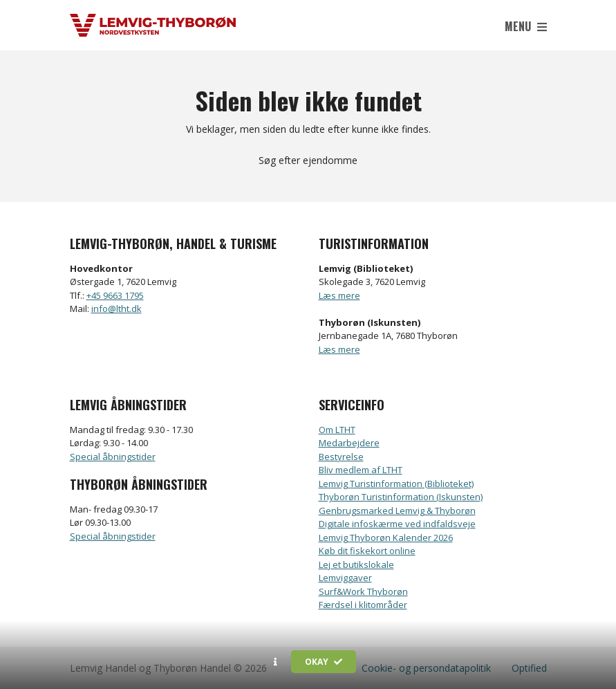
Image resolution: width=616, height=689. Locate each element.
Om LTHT (337, 430)
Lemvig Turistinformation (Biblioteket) (396, 484)
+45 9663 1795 (115, 295)
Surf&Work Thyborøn (363, 591)
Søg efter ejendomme (308, 160)
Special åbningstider (113, 457)
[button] (276, 662)
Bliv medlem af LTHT (361, 470)
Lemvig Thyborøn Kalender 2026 (386, 538)
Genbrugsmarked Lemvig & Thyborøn (397, 511)
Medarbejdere (349, 443)
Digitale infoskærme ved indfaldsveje (397, 524)
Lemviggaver (345, 578)
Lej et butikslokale (356, 564)
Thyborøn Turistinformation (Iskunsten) (401, 497)
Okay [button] (324, 662)
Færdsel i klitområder (363, 605)
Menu (526, 26)
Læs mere (339, 295)
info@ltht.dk (116, 309)
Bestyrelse (341, 457)
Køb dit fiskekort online (367, 551)
